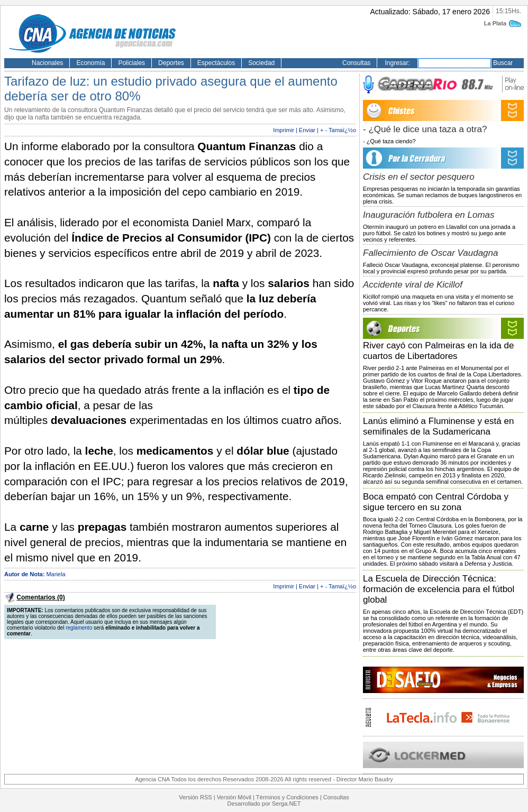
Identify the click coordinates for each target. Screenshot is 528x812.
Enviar (307, 130)
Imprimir (284, 130)
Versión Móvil (234, 797)
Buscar (503, 63)
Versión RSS (195, 797)
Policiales (131, 63)
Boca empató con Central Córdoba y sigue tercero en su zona (436, 502)
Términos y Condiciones (287, 797)
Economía (90, 63)
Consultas (356, 63)
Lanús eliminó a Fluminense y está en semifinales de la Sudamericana (438, 426)
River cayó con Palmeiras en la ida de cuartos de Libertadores (438, 351)
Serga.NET (286, 804)
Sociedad (261, 63)
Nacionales (47, 63)
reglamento (79, 628)
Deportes (171, 63)
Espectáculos (216, 63)
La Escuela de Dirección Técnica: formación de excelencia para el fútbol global (439, 589)
